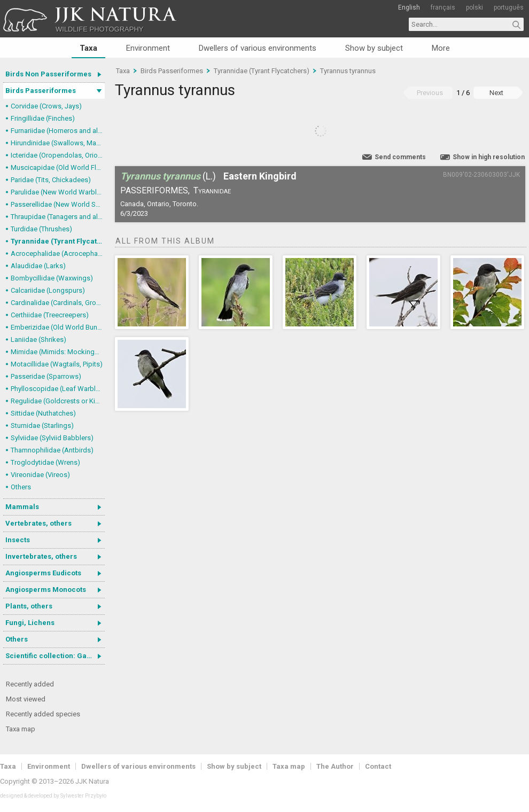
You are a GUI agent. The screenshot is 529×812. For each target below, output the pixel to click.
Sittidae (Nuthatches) (43, 413)
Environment (148, 48)
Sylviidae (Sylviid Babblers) (52, 438)
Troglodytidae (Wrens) (45, 462)
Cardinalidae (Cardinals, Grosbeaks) (58, 303)
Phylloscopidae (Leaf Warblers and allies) (58, 389)
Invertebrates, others (41, 556)
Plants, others (29, 606)
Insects (18, 540)
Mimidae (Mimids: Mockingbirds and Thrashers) (58, 352)
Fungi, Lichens (30, 623)
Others (21, 487)
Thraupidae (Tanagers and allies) (58, 217)
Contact (378, 766)
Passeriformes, (155, 190)
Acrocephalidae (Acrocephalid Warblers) (58, 253)
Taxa (88, 48)
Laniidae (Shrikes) (38, 339)
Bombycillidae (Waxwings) (52, 278)
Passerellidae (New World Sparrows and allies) (58, 204)
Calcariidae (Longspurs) (48, 290)
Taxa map (21, 729)
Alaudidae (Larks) (38, 266)
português (509, 7)
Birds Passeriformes (41, 91)
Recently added (30, 684)
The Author (335, 766)
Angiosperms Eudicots (43, 573)
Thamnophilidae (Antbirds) (52, 450)
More (441, 48)
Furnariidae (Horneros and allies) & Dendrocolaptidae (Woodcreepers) (58, 131)
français (443, 7)
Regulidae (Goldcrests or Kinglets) (58, 401)
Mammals (22, 507)
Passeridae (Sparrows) (46, 376)
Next (496, 93)
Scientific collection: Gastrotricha (55, 656)
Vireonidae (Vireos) (40, 475)
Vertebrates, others (38, 523)
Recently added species (43, 714)
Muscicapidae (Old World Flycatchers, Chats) (58, 167)
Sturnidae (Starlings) (42, 425)
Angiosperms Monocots (46, 590)
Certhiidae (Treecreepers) (50, 315)
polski (474, 7)
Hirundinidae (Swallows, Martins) (58, 143)
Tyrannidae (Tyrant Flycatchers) (58, 241)
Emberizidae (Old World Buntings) (58, 327)
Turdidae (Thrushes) (41, 229)
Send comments (400, 157)
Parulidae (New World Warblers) (58, 192)
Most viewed (26, 699)
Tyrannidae (212, 190)
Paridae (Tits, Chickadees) (51, 180)
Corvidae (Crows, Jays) (46, 106)
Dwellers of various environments (258, 48)
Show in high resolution (489, 157)
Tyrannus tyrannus (348, 71)
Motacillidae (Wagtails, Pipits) (57, 364)
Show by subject (374, 48)
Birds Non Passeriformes (48, 74)
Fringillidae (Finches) (43, 118)
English (409, 7)
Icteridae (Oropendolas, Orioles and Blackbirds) (58, 155)
